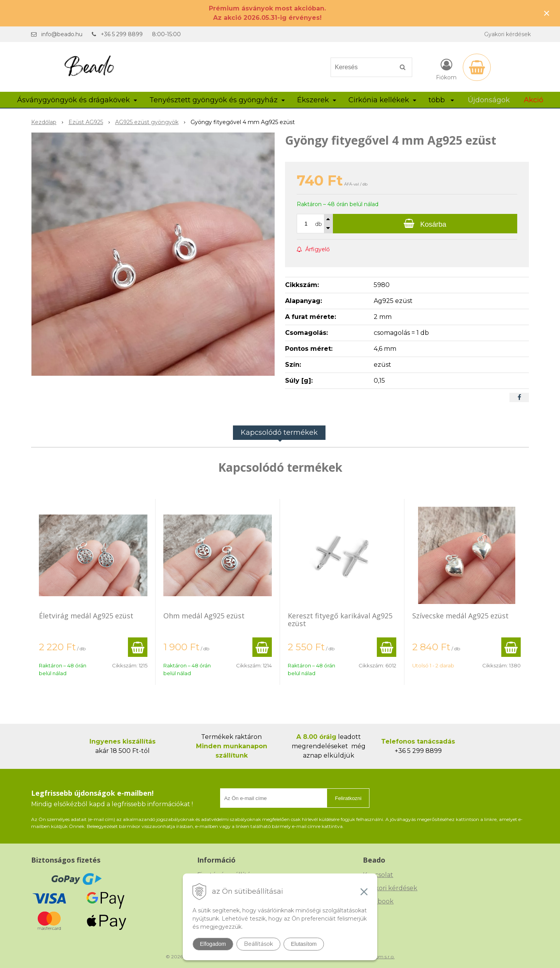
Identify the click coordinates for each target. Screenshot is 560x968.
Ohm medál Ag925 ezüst (204, 616)
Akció (534, 100)
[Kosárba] (425, 224)
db (318, 224)
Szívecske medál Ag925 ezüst (460, 616)
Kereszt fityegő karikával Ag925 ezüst (340, 620)
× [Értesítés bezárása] (547, 13)
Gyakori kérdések (507, 34)
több (441, 100)
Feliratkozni (348, 798)
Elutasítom (304, 944)
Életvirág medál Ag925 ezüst (86, 616)
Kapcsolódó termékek (279, 432)
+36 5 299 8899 (122, 34)
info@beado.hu (62, 34)
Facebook (378, 901)
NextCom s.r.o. (378, 957)
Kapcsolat (378, 875)
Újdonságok (489, 100)
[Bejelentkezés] (446, 69)
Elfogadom (213, 944)
